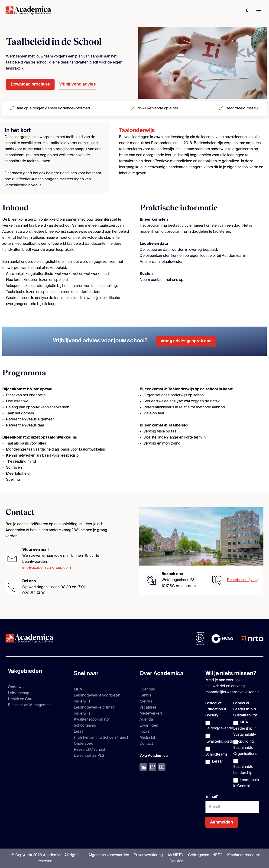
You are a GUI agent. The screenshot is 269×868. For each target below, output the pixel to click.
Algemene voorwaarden (109, 855)
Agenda (146, 720)
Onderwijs (17, 687)
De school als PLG (89, 756)
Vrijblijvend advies (78, 84)
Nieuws (146, 702)
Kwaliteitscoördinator (92, 720)
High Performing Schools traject (101, 738)
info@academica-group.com (47, 568)
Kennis (145, 696)
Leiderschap (19, 693)
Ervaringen (149, 726)
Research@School (89, 750)
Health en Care (21, 699)
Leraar (79, 732)
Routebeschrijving (242, 580)
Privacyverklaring (148, 855)
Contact (146, 744)
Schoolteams (85, 726)
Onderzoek (83, 744)
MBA (78, 690)
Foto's (144, 732)
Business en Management (30, 705)
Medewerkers (151, 714)
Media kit (147, 738)
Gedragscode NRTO (205, 855)
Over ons (147, 690)
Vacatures (148, 708)
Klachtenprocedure (244, 855)
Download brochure (30, 84)
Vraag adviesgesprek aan (186, 341)
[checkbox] (218, 742)
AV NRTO (175, 855)
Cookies (176, 861)
